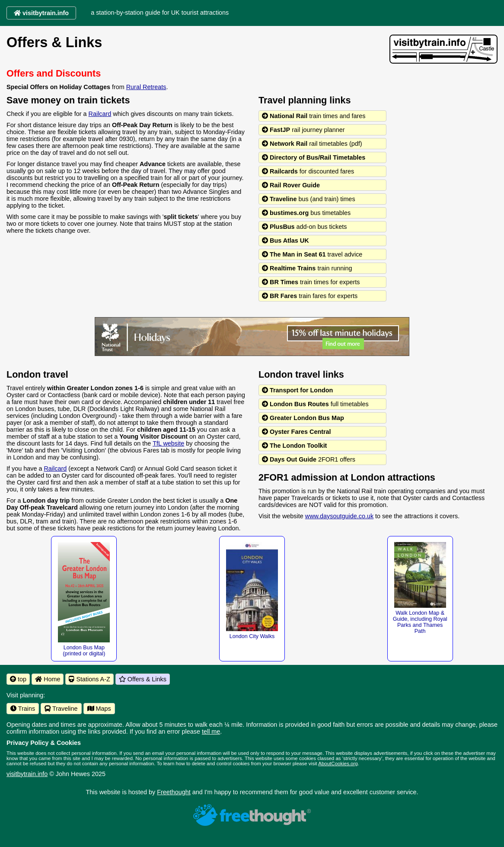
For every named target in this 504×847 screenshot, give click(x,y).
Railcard (100, 114)
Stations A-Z (89, 679)
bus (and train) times (309, 199)
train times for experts (311, 282)
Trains (23, 709)
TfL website (168, 443)
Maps (99, 709)
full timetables (315, 404)
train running (307, 268)
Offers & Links (143, 679)
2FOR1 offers (309, 459)
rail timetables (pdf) (312, 144)
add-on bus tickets (304, 227)
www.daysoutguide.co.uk (339, 516)
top (18, 679)
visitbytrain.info (27, 774)
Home (48, 679)
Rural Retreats (146, 87)
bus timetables (306, 213)
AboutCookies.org (338, 764)
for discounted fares (308, 171)
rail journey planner (303, 130)
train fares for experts (310, 296)
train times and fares (314, 116)
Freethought (174, 792)
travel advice (312, 254)
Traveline (61, 709)
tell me (211, 731)
